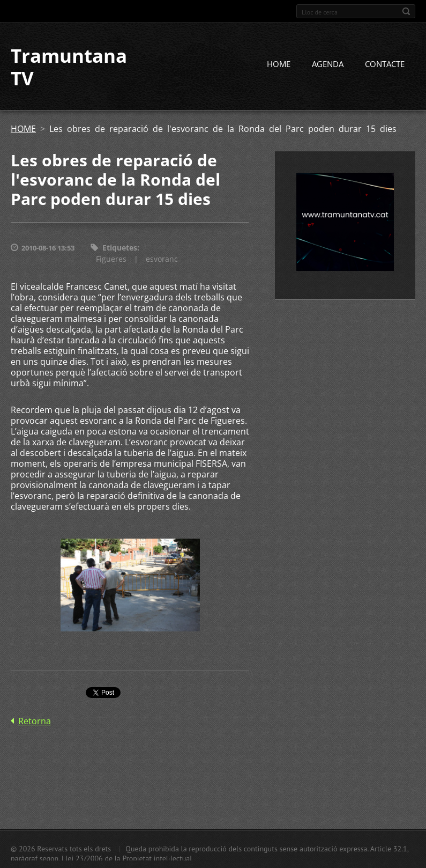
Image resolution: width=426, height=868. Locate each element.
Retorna (35, 721)
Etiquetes (120, 248)
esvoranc (162, 259)
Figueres (111, 259)
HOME (279, 64)
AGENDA (328, 64)
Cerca (406, 11)
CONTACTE (385, 64)
